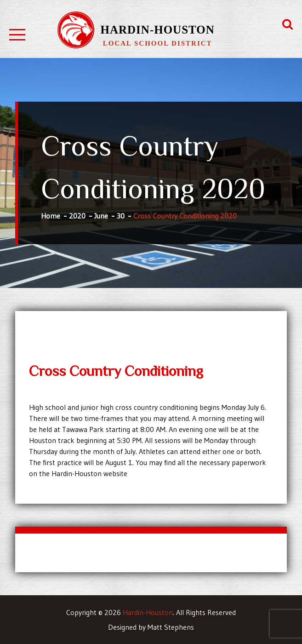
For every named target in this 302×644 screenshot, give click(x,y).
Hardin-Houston (158, 30)
